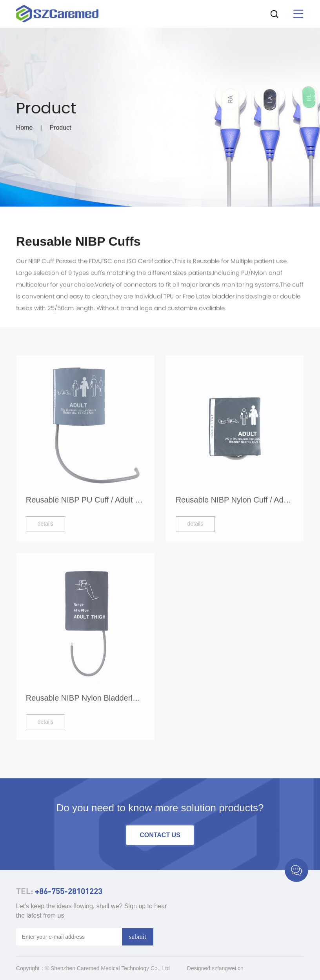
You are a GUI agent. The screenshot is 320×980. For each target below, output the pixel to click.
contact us (160, 835)
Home (25, 129)
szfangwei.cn (228, 968)
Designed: (199, 968)
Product (60, 129)
